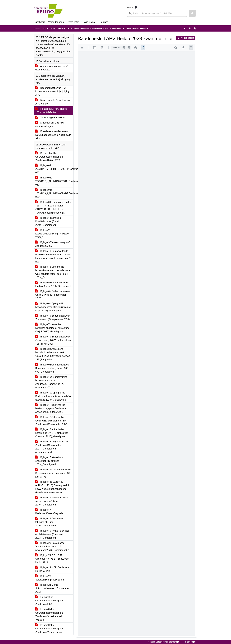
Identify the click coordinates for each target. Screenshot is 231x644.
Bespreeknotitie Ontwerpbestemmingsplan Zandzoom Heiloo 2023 (49, 157)
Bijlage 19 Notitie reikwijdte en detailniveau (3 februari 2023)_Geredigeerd (52, 534)
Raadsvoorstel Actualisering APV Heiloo (53, 102)
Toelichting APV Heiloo (50, 118)
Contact (103, 22)
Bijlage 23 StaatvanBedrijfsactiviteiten (50, 578)
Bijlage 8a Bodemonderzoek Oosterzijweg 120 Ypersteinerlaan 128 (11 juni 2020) (53, 340)
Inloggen (190, 642)
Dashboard (40, 22)
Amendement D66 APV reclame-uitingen (50, 124)
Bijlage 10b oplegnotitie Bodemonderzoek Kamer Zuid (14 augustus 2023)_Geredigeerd (53, 396)
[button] (192, 13)
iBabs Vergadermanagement (164, 642)
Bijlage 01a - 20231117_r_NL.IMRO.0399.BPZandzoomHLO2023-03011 (54, 181)
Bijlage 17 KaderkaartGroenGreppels (49, 512)
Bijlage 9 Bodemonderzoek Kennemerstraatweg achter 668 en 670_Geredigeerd (53, 368)
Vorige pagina (186, 38)
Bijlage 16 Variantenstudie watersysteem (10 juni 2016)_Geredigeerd (52, 501)
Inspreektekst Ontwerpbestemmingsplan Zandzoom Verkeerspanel (49, 629)
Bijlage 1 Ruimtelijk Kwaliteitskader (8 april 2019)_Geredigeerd (48, 221)
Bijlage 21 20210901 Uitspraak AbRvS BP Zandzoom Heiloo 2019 (52, 559)
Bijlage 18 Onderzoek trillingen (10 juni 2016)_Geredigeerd (49, 522)
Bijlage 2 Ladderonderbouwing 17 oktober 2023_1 (52, 234)
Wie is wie (89, 22)
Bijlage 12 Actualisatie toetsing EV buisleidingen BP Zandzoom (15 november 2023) (52, 421)
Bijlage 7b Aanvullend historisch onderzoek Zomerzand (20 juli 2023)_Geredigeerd (52, 328)
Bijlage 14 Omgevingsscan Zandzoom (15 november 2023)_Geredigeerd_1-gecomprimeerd (52, 447)
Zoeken (131, 7)
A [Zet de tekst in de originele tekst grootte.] (185, 28)
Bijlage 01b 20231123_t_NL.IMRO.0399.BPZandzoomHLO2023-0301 (54, 193)
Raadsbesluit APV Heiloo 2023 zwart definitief (51, 111)
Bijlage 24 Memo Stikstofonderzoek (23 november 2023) (52, 588)
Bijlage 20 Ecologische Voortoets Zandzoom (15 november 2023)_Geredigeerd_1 (52, 547)
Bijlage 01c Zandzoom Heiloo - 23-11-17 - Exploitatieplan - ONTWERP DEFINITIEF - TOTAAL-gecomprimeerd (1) (53, 207)
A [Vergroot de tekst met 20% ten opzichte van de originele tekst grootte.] (190, 28)
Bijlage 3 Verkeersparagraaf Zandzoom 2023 (52, 244)
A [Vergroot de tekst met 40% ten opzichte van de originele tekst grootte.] (195, 28)
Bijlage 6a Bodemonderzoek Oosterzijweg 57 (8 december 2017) (53, 295)
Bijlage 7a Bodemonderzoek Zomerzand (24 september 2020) (53, 318)
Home (53, 28)
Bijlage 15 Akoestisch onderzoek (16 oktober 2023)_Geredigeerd (49, 461)
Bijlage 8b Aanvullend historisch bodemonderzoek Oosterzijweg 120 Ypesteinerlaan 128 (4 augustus (53, 354)
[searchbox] (157, 13)
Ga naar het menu (1, 2)
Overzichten (73, 22)
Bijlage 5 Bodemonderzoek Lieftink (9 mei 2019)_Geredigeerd (53, 284)
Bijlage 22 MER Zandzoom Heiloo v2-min (52, 569)
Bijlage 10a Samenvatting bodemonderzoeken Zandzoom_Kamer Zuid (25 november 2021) (51, 382)
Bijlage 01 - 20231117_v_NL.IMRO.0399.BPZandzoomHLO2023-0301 (54, 169)
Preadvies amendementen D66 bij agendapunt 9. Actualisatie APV (53, 135)
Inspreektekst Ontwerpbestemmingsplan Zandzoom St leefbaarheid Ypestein (49, 615)
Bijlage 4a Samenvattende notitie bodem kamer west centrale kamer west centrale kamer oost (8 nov (53, 256)
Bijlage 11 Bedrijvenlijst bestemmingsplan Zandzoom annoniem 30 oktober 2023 (51, 408)
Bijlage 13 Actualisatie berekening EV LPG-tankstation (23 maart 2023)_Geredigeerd (52, 433)
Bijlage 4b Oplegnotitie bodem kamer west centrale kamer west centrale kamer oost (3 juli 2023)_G (53, 272)
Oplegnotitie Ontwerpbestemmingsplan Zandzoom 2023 (49, 601)
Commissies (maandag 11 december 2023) (90, 28)
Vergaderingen (56, 22)
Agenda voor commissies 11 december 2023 (53, 68)
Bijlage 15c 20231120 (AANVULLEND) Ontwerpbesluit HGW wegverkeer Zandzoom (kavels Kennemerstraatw (52, 487)
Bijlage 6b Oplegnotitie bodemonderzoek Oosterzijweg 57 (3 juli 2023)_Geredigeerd (53, 307)
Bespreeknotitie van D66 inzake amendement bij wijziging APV (52, 91)
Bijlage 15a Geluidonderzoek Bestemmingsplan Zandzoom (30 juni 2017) (53, 473)
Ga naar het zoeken (0, 2)
